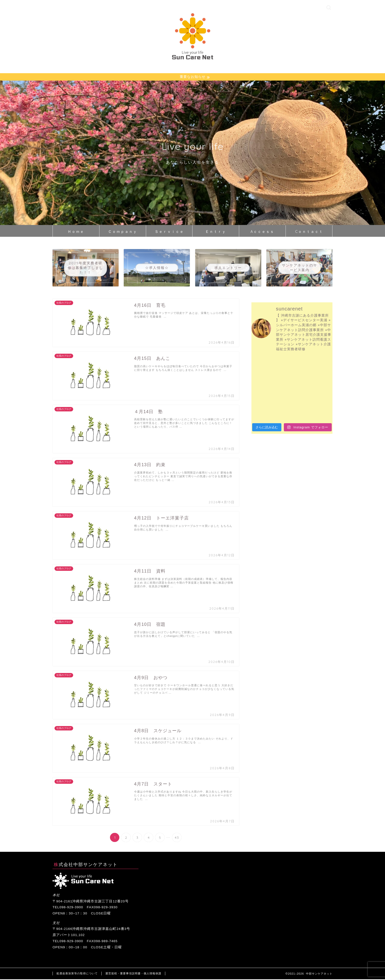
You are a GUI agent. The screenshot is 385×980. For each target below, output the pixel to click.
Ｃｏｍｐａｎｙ (123, 232)
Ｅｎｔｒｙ (216, 232)
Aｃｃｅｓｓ (262, 232)
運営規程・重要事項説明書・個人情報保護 (133, 974)
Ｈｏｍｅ (76, 232)
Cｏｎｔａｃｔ (309, 232)
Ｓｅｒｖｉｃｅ (169, 232)
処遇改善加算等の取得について (77, 974)
